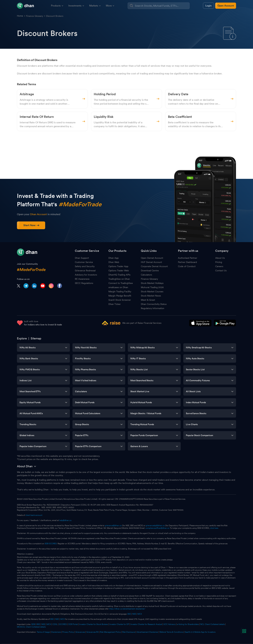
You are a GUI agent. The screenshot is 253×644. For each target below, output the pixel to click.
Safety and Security (85, 266)
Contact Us (221, 271)
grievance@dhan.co (113, 526)
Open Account (226, 6)
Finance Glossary (35, 16)
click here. (214, 528)
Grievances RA (92, 632)
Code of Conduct (187, 266)
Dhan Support (82, 258)
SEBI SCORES (51, 544)
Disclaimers (56, 632)
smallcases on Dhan (118, 287)
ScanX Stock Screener (120, 300)
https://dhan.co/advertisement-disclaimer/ (127, 609)
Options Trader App (118, 266)
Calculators (146, 275)
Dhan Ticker (115, 304)
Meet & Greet (148, 300)
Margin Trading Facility (120, 291)
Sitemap (36, 338)
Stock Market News (151, 296)
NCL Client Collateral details (212, 624)
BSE (129, 614)
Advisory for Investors (86, 275)
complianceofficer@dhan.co (157, 528)
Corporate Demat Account (154, 266)
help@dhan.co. (66, 520)
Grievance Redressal (85, 271)
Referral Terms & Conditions (171, 632)
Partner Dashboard (187, 262)
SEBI (33, 624)
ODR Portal (73, 624)
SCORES (63, 624)
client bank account (34, 515)
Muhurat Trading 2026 (152, 287)
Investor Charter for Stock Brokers (94, 624)
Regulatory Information (153, 308)
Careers (219, 266)
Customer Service (84, 262)
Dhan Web (114, 262)
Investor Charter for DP (119, 624)
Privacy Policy (68, 632)
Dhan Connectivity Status (154, 304)
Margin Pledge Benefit (120, 296)
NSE (134, 614)
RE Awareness (82, 279)
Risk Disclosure (129, 632)
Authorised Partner (188, 258)
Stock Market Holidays (152, 283)
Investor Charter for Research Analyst (146, 624)
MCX (140, 614)
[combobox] (162, 6)
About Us (220, 258)
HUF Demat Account (151, 262)
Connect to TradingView (121, 283)
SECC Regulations (84, 283)
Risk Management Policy (110, 632)
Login (208, 6)
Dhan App (114, 258)
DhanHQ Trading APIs (119, 275)
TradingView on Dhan (119, 279)
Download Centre (150, 271)
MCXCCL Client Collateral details (31, 627)
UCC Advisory (170, 624)
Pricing (219, 262)
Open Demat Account (152, 258)
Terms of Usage (43, 632)
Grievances (80, 632)
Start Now (31, 225)
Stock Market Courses (152, 291)
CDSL (55, 624)
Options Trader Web (119, 271)
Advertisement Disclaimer (147, 632)
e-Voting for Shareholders (188, 624)
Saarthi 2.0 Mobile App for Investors (200, 632)
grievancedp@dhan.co (155, 526)
